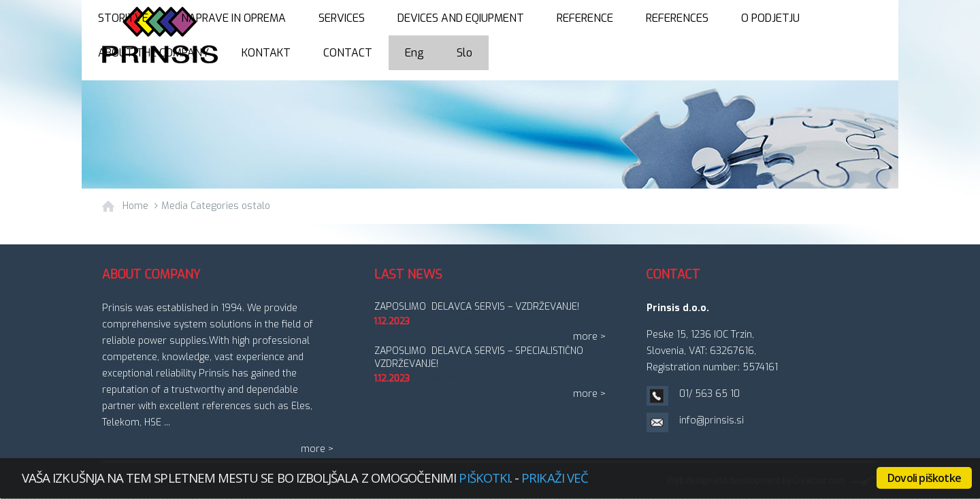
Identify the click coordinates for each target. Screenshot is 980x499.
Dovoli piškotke (924, 478)
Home (135, 206)
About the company (153, 53)
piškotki (484, 478)
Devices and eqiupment (461, 18)
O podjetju (770, 18)
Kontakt (266, 53)
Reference (585, 18)
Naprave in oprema (233, 18)
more (313, 449)
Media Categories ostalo (216, 206)
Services (342, 18)
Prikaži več (555, 478)
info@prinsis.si (712, 420)
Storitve (123, 18)
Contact (348, 53)
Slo (464, 53)
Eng (414, 53)
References (677, 18)
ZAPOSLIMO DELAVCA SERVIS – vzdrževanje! (477, 307)
